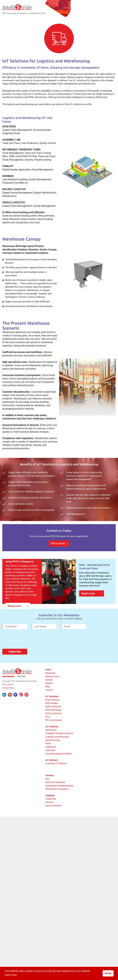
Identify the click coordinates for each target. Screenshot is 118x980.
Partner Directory (53, 816)
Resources (50, 683)
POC (47, 789)
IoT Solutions (52, 737)
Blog (47, 697)
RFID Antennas (52, 710)
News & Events (52, 687)
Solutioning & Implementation (59, 796)
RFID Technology (53, 720)
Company (50, 806)
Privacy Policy (8, 698)
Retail (48, 754)
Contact (49, 700)
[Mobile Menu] (114, 7)
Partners (49, 812)
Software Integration (55, 792)
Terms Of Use (8, 695)
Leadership (51, 809)
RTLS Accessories (54, 730)
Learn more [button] (11, 975)
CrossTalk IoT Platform (56, 774)
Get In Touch (58, 554)
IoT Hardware (52, 707)
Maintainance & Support (57, 799)
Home (48, 680)
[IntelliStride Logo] (17, 7)
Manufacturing (52, 750)
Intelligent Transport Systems (59, 743)
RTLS (48, 727)
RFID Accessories (54, 723)
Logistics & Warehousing (57, 747)
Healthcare (51, 757)
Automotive (51, 740)
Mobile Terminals (53, 717)
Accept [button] (108, 973)
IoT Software (52, 770)
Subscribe (15, 662)
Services (50, 786)
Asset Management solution (59, 764)
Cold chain (50, 760)
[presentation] (26, 650)
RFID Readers (52, 713)
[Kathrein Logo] (14, 687)
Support (49, 693)
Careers (49, 690)
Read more (14, 616)
